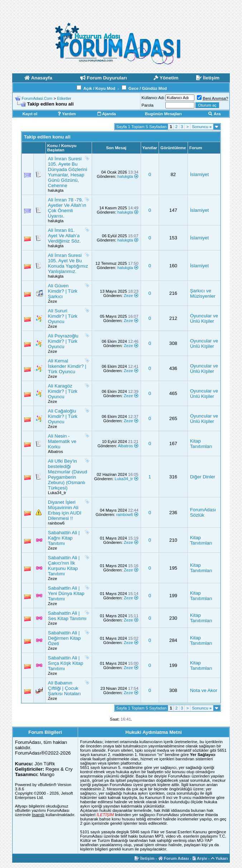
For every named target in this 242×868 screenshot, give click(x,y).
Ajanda (107, 114)
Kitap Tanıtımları (201, 444)
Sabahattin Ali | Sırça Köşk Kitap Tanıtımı (66, 663)
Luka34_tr (57, 493)
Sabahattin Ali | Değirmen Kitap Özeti (64, 638)
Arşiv (200, 858)
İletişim (145, 858)
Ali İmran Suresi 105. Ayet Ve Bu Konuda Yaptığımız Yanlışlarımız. (68, 263)
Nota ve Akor (204, 690)
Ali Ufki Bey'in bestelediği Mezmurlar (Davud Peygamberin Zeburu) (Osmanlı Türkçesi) (68, 474)
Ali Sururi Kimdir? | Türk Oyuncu (63, 316)
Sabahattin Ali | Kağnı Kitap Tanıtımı (64, 538)
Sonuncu (202, 127)
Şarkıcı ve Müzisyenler (203, 293)
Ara (214, 114)
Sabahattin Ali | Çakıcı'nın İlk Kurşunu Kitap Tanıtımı (64, 566)
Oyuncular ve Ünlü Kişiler (204, 318)
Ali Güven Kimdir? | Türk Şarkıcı (63, 291)
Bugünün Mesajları (163, 114)
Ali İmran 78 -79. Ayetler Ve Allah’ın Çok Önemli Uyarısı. (67, 208)
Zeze (53, 301)
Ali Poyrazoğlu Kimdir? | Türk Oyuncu (63, 341)
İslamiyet (200, 174)
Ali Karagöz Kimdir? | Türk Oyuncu (63, 391)
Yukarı (219, 858)
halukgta (56, 190)
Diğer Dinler (203, 477)
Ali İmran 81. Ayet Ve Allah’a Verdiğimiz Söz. (64, 236)
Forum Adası (174, 858)
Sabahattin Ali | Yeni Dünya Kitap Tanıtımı (66, 593)
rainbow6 (56, 523)
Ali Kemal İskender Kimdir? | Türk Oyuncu (67, 366)
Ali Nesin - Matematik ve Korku (62, 441)
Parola (147, 105)
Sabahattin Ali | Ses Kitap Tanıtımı (67, 616)
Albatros (55, 452)
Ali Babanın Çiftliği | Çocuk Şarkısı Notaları (64, 688)
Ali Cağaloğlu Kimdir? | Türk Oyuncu (63, 416)
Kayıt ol (30, 114)
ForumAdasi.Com (37, 98)
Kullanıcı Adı (153, 98)
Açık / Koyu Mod (99, 88)
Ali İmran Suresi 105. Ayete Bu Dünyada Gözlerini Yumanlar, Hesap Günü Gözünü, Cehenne (68, 172)
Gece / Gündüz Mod (148, 88)
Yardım (67, 114)
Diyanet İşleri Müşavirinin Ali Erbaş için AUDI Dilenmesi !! (65, 510)
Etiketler (64, 98)
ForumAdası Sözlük (203, 512)
